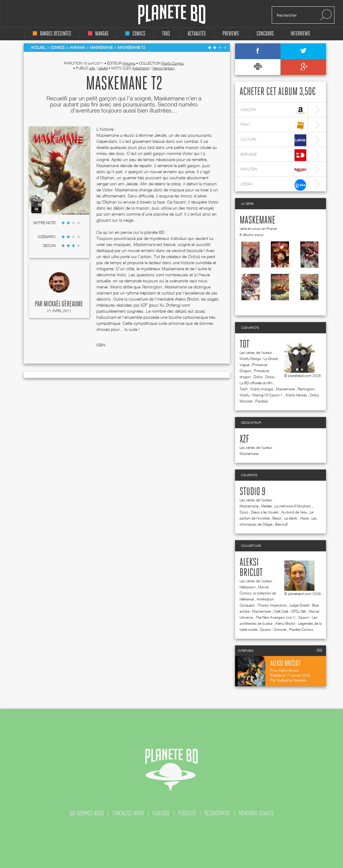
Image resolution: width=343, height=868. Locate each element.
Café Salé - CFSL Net (290, 611)
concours (265, 34)
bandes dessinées (52, 34)
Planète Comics (301, 629)
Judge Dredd (299, 605)
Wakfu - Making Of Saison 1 (261, 395)
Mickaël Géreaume (63, 304)
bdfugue (273, 155)
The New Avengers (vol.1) (276, 617)
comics (135, 34)
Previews (231, 34)
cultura (273, 140)
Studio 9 (252, 492)
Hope (304, 518)
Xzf (244, 439)
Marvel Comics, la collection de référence (258, 593)
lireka (273, 185)
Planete (172, 15)
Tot (244, 345)
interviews (300, 34)
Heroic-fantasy (164, 68)
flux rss (161, 813)
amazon (273, 111)
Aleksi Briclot (285, 623)
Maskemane (257, 220)
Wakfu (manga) (262, 389)
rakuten (273, 170)
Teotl (244, 389)
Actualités (197, 34)
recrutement (217, 813)
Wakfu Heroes (296, 395)
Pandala (262, 401)
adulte (103, 68)
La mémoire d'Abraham (293, 506)
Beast (277, 518)
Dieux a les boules (265, 512)
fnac (273, 125)
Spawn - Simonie (273, 629)
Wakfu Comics (173, 63)
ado (92, 68)
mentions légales (256, 813)
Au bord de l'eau (294, 512)
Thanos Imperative (272, 605)
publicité (187, 813)
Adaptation (141, 68)
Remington (306, 389)
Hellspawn (247, 587)
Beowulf (281, 524)
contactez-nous (128, 813)
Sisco (244, 512)
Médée (266, 506)
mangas (98, 34)
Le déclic (291, 518)
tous (166, 34)
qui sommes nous (87, 813)
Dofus (258, 377)
